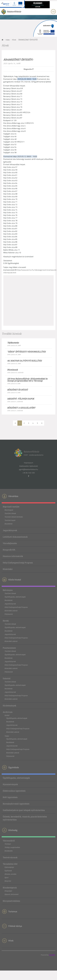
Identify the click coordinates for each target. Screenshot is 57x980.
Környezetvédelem (11, 901)
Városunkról (9, 841)
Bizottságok (9, 510)
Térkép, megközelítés (12, 847)
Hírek (14, 40)
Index (8, 40)
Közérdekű (8, 569)
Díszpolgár (8, 891)
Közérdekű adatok (11, 611)
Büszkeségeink (10, 888)
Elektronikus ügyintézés (14, 791)
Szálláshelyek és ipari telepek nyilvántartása (24, 810)
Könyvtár (8, 881)
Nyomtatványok (10, 784)
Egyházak (8, 871)
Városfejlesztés (10, 543)
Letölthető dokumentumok (15, 537)
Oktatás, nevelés (10, 874)
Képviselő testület (11, 507)
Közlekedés (8, 851)
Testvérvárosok (10, 857)
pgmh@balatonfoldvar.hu (28, 469)
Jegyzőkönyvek (10, 530)
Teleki (7, 736)
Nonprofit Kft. (9, 550)
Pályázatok (9, 614)
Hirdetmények (9, 706)
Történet (8, 844)
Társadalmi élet (10, 864)
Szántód (7, 678)
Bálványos (8, 590)
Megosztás (28, 69)
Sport (6, 877)
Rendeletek (8, 524)
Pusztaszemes (9, 648)
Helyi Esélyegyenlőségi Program (18, 563)
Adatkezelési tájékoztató (29, 466)
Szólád (7, 715)
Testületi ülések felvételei (14, 517)
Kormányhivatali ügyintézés (16, 804)
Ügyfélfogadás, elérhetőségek (15, 597)
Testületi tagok (10, 520)
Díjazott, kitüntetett (11, 894)
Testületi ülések (10, 513)
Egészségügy (9, 867)
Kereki (6, 621)
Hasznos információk (13, 556)
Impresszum (28, 463)
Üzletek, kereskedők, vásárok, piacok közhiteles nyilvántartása (25, 818)
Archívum (8, 712)
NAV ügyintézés (10, 797)
